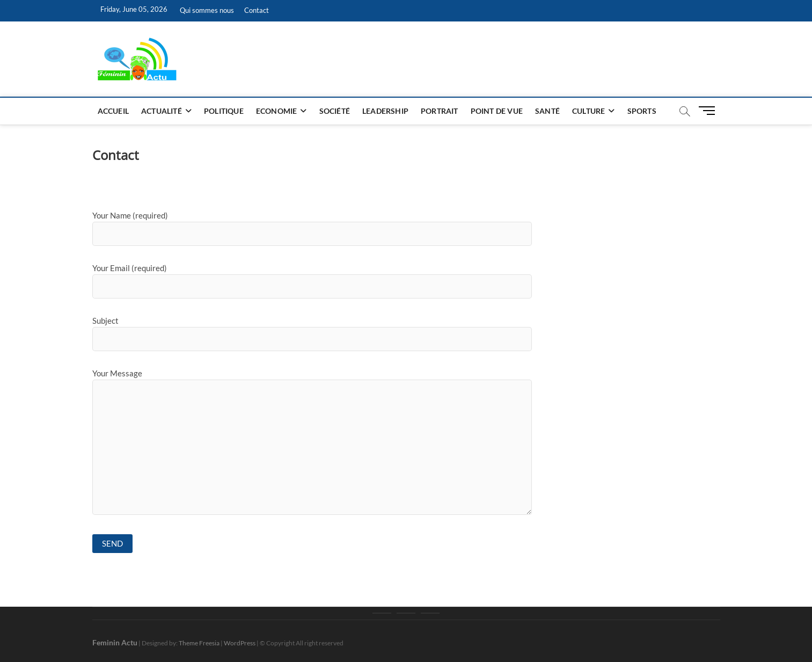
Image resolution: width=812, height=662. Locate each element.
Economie (277, 111)
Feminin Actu (115, 642)
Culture (588, 111)
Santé (547, 111)
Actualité (162, 111)
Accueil (113, 111)
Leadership (385, 111)
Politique (224, 111)
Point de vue (497, 111)
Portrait (440, 111)
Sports (642, 111)
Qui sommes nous (207, 10)
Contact (257, 10)
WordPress (240, 643)
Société (335, 111)
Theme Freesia (199, 643)
